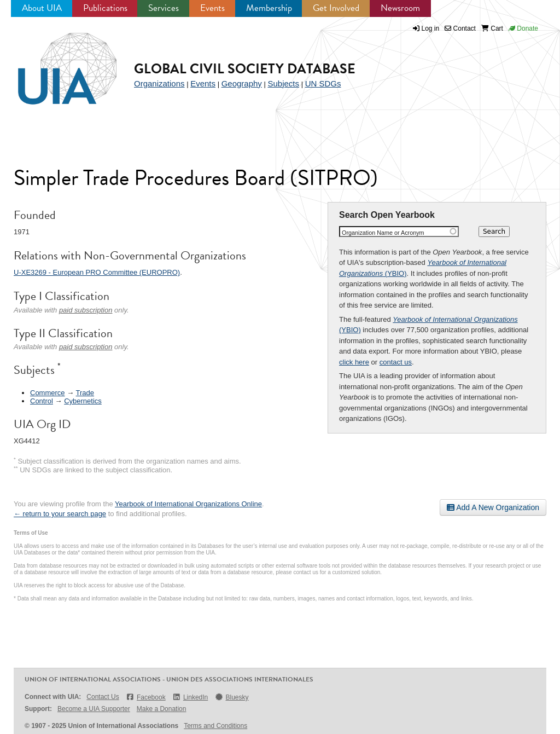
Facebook (146, 697)
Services (164, 8)
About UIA (42, 8)
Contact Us (103, 697)
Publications (105, 8)
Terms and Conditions (215, 726)
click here (354, 362)
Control (42, 401)
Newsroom (400, 8)
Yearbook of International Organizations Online (188, 504)
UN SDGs (323, 83)
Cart (492, 28)
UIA (55, 62)
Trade (85, 393)
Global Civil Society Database (245, 69)
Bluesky (231, 697)
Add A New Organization (493, 507)
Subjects (283, 83)
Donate (523, 28)
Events (212, 8)
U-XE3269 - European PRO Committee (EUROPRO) (97, 272)
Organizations (159, 83)
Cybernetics (83, 401)
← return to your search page (60, 514)
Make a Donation (162, 709)
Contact (460, 28)
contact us (396, 362)
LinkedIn (190, 697)
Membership (269, 8)
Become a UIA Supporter (94, 709)
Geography (242, 83)
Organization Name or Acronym (383, 233)
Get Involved (336, 8)
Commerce (48, 393)
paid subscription (86, 310)
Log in (431, 28)
